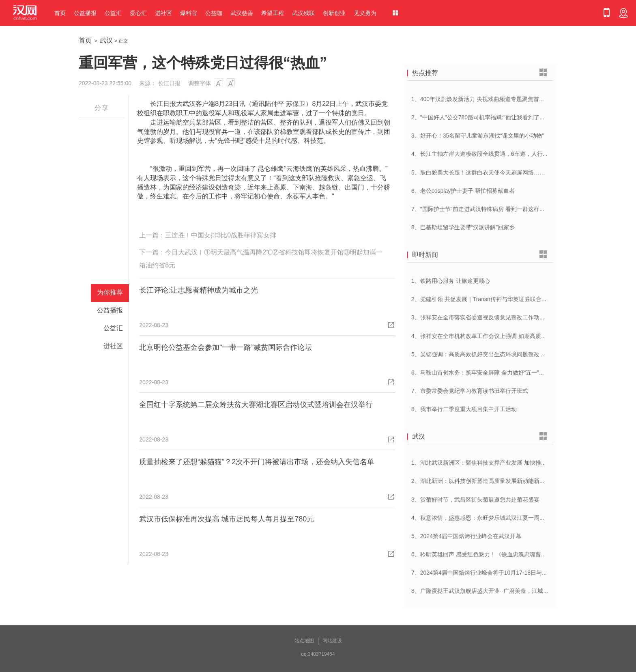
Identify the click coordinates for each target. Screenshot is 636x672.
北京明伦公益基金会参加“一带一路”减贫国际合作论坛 (226, 347)
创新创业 (334, 13)
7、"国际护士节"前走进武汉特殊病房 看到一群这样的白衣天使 (490, 209)
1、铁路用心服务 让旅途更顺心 (451, 281)
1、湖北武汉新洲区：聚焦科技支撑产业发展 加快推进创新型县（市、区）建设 (510, 463)
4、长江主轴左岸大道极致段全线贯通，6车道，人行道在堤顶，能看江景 (503, 154)
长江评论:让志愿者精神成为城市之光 (199, 290)
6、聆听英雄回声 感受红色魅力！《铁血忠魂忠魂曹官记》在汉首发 (496, 554)
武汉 (106, 40)
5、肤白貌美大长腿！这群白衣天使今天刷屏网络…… (478, 172)
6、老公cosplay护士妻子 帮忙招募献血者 (463, 191)
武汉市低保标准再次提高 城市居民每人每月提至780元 (227, 519)
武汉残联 (303, 13)
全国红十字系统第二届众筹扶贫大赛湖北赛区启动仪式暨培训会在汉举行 (256, 405)
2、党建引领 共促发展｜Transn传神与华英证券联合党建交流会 (491, 299)
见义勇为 (365, 13)
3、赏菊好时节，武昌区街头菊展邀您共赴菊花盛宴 (475, 500)
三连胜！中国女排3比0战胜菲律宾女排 (221, 235)
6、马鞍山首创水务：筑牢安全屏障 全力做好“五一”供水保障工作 (492, 373)
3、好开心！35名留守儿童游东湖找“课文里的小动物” (478, 136)
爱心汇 (138, 13)
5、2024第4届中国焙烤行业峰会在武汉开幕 (466, 536)
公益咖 (214, 13)
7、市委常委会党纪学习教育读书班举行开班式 (470, 391)
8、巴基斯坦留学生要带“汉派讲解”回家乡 (463, 227)
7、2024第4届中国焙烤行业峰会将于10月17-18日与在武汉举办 (491, 573)
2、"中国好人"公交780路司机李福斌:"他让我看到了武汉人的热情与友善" (502, 117)
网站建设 (332, 641)
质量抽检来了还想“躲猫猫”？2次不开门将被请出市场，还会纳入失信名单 (257, 462)
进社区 (163, 13)
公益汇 (113, 13)
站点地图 (304, 641)
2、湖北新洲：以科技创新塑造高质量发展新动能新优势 (481, 481)
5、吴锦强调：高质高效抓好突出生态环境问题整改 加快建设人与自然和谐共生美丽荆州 (522, 354)
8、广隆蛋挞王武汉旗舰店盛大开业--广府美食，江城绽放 (483, 591)
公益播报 (85, 13)
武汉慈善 (242, 13)
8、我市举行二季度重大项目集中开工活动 (464, 409)
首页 (60, 13)
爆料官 (189, 13)
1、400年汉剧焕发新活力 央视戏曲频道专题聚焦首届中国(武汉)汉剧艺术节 (505, 99)
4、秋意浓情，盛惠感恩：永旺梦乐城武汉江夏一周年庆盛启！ (490, 518)
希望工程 (273, 13)
